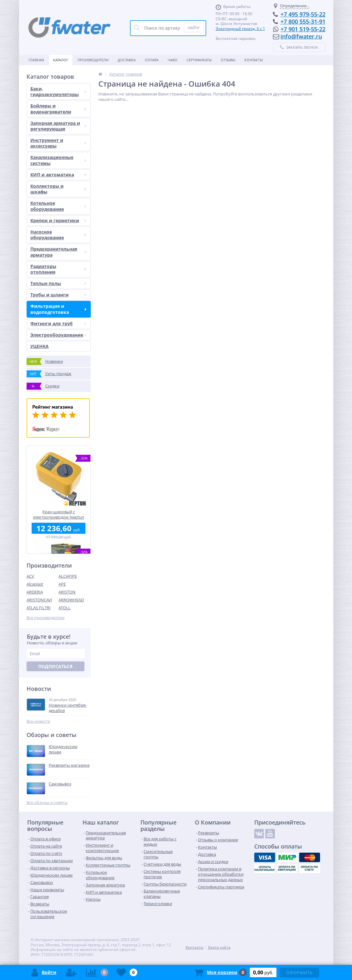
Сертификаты (199, 60)
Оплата (152, 60)
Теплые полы (58, 283)
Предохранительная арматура (58, 252)
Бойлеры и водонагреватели (58, 109)
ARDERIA (35, 592)
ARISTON (67, 592)
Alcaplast (35, 584)
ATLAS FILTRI (39, 608)
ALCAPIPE (68, 576)
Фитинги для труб (58, 323)
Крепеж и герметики (58, 220)
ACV (30, 576)
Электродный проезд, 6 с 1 (240, 29)
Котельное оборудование (58, 206)
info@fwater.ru (301, 36)
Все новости (38, 721)
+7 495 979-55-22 (303, 14)
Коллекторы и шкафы (58, 189)
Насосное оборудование (58, 235)
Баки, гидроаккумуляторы (58, 91)
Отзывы (228, 60)
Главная (36, 60)
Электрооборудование (58, 335)
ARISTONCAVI (39, 600)
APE (62, 584)
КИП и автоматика (58, 175)
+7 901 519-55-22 (303, 29)
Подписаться (55, 666)
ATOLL (65, 608)
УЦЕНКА (40, 346)
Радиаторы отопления (58, 269)
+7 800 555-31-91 (303, 21)
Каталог (61, 60)
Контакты (254, 60)
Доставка (127, 60)
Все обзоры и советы (47, 803)
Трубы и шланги (58, 295)
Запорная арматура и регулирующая (58, 126)
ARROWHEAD (71, 600)
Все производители (46, 618)
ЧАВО (173, 60)
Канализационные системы (58, 160)
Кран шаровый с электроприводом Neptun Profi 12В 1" (59, 514)
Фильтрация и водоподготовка (58, 309)
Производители (93, 60)
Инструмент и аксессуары (58, 143)
